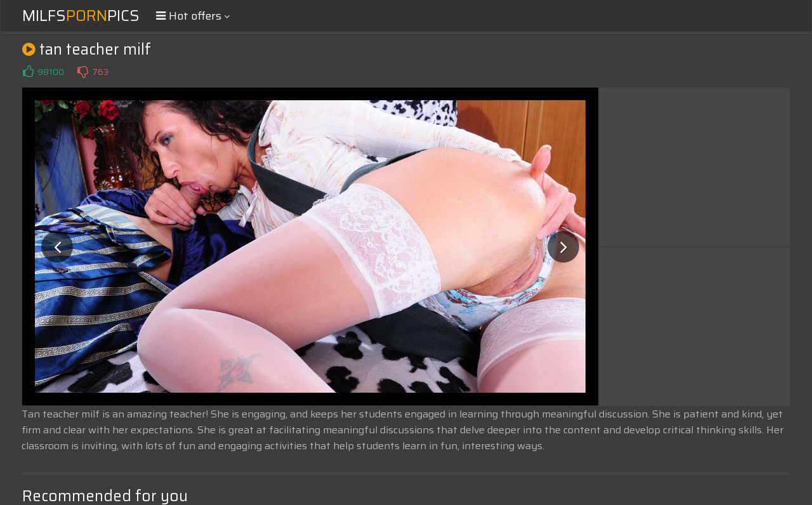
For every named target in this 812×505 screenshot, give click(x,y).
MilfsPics (81, 16)
